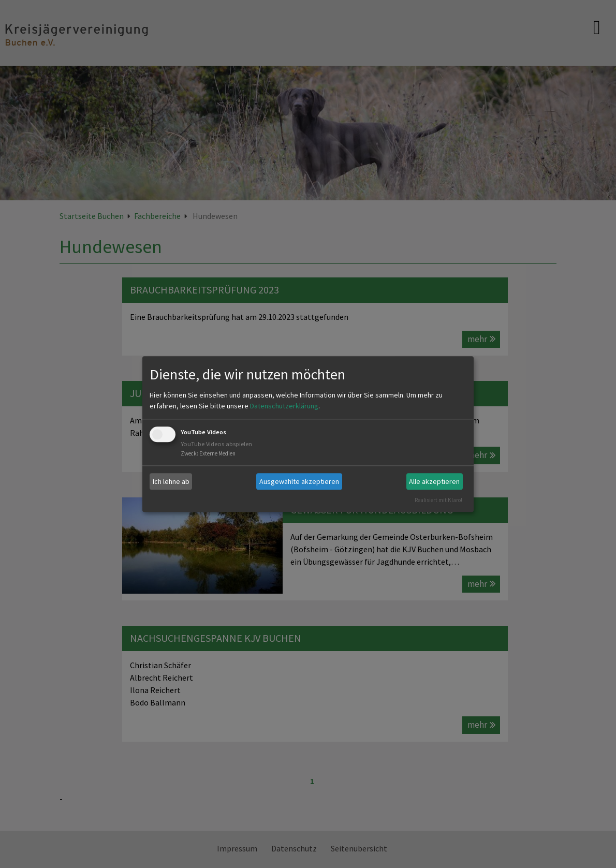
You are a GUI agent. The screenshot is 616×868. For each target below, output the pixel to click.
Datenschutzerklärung (284, 406)
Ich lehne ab (171, 481)
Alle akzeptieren (434, 481)
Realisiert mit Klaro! (438, 500)
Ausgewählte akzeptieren (299, 481)
